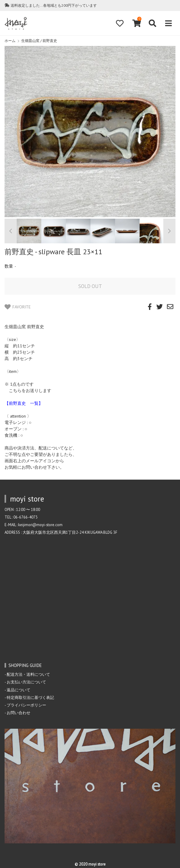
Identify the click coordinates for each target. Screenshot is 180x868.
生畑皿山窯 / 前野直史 (39, 41)
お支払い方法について (26, 682)
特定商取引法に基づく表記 (30, 697)
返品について (19, 690)
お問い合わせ (19, 713)
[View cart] (136, 23)
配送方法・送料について (28, 674)
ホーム (10, 41)
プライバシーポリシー (26, 705)
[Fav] (120, 23)
